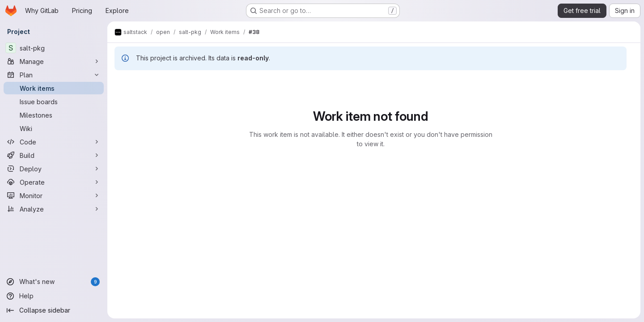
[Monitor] (54, 195)
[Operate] (54, 182)
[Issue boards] (54, 102)
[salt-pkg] (54, 48)
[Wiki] (54, 128)
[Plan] (54, 75)
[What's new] (54, 282)
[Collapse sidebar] (54, 310)
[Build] (54, 155)
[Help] (54, 296)
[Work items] (54, 88)
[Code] (54, 142)
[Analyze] (54, 209)
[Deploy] (54, 169)
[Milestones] (54, 115)
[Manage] (54, 61)
